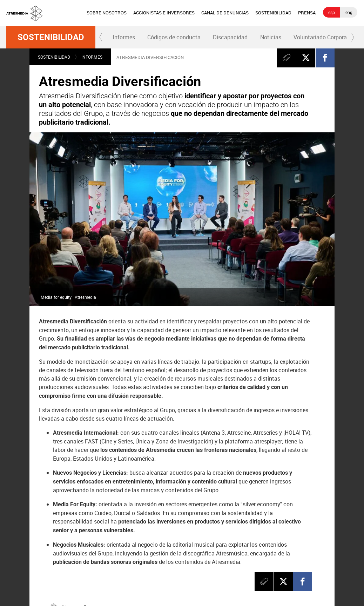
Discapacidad (230, 37)
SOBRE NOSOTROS (107, 13)
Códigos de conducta (174, 37)
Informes (124, 37)
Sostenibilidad (51, 37)
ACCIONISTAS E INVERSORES (164, 13)
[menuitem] (106, 13)
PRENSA (307, 13)
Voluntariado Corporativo (325, 37)
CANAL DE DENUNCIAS (225, 13)
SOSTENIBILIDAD (273, 13)
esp (332, 12)
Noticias (271, 37)
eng (349, 12)
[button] (101, 37)
